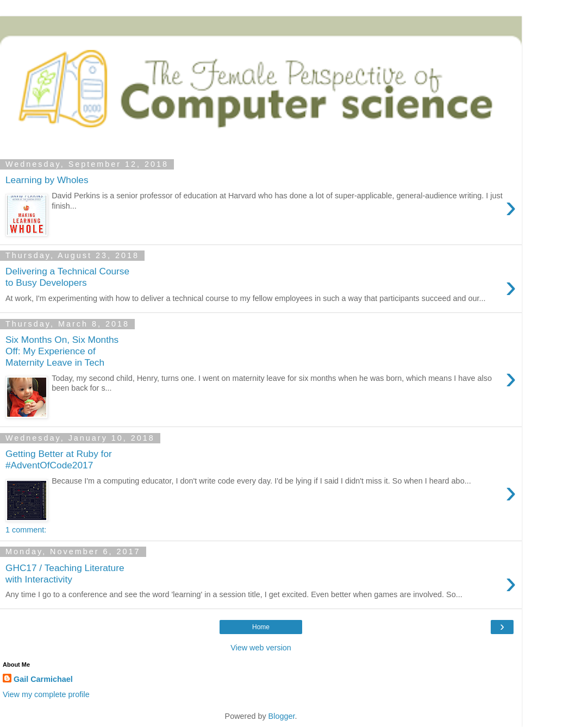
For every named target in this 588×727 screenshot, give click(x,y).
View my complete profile (46, 694)
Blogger (282, 716)
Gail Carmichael (43, 679)
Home (261, 627)
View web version (261, 648)
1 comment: (26, 530)
